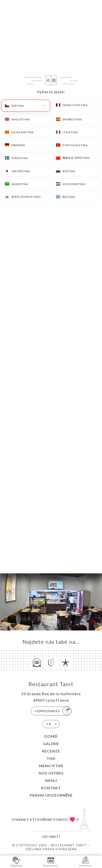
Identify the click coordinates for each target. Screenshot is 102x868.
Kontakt (51, 788)
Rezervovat (51, 861)
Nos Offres (51, 773)
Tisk (51, 758)
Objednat (16, 861)
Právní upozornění (51, 795)
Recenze (51, 751)
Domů (51, 736)
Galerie (51, 744)
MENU (51, 780)
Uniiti (54, 837)
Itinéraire (85, 861)
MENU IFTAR (51, 766)
